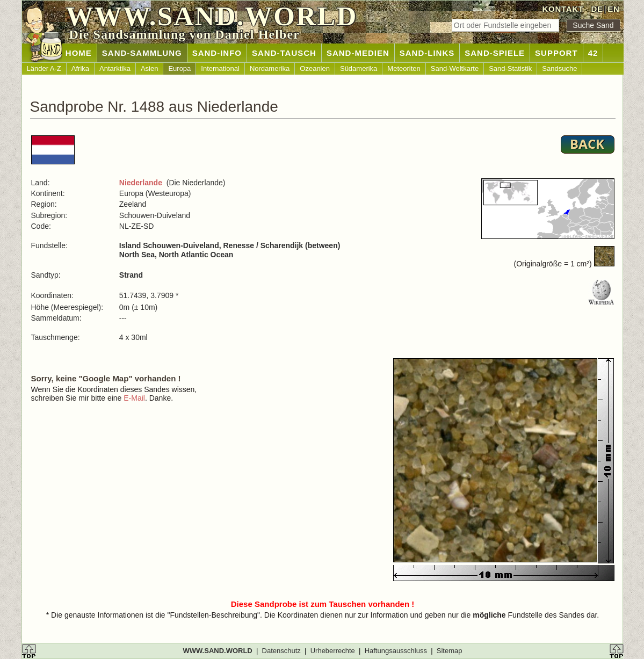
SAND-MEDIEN (358, 53)
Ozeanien (315, 68)
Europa (179, 68)
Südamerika (359, 68)
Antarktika (115, 68)
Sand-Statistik (510, 68)
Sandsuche (559, 68)
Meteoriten (404, 68)
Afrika (80, 68)
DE (597, 9)
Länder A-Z (44, 68)
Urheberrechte (333, 651)
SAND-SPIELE (495, 53)
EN (613, 9)
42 (593, 53)
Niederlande (141, 183)
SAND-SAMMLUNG (142, 53)
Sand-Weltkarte (455, 68)
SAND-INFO (217, 53)
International (220, 68)
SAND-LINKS (427, 53)
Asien (150, 68)
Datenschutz (281, 651)
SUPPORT (556, 53)
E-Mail (134, 398)
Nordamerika (270, 68)
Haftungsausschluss (396, 651)
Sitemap (450, 651)
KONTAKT (563, 9)
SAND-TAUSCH (284, 53)
